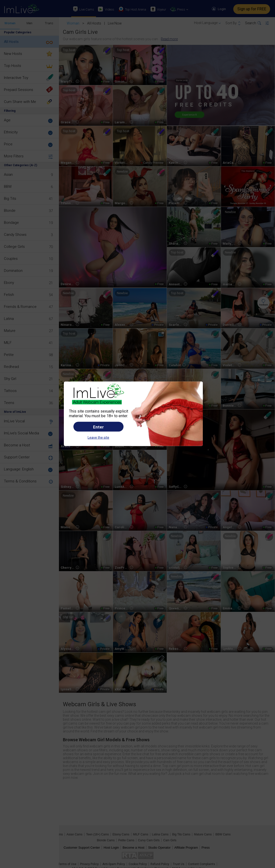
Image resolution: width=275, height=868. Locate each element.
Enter (98, 427)
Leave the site (98, 437)
